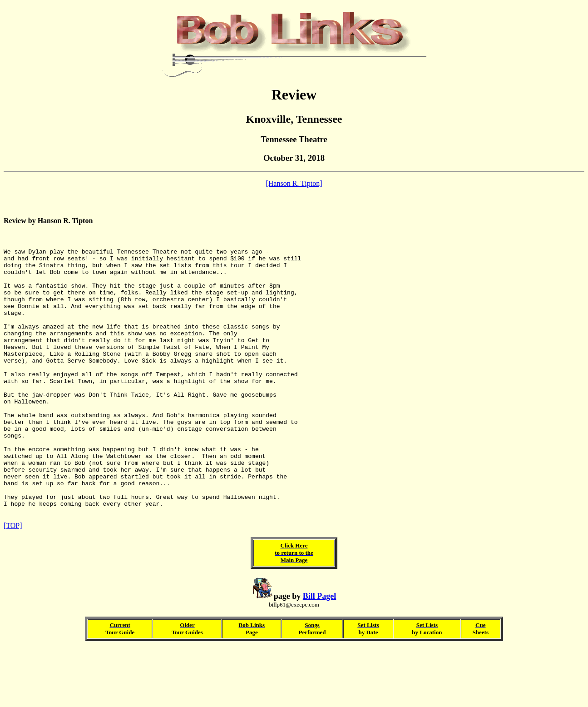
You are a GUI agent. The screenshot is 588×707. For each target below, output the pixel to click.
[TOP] (13, 584)
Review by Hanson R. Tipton (48, 223)
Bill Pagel (320, 655)
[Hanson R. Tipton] (294, 183)
